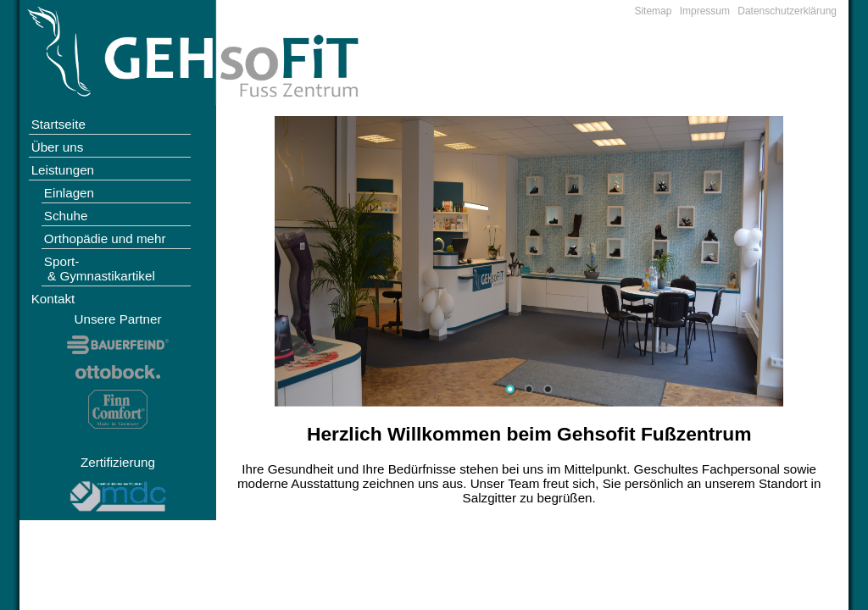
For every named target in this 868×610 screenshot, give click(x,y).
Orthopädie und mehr (105, 238)
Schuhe (66, 216)
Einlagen (69, 193)
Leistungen (63, 170)
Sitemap (653, 11)
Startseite (58, 124)
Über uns (58, 147)
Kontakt (53, 299)
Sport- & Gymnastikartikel (100, 269)
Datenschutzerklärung (787, 11)
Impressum (705, 11)
